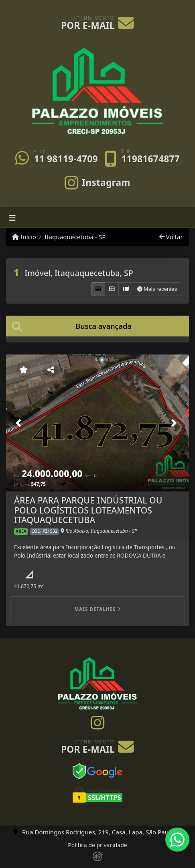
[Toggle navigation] (12, 217)
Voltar (171, 237)
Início (24, 237)
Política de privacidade (97, 845)
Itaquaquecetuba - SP (75, 237)
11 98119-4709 (66, 159)
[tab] (97, 326)
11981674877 (150, 159)
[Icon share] (98, 182)
